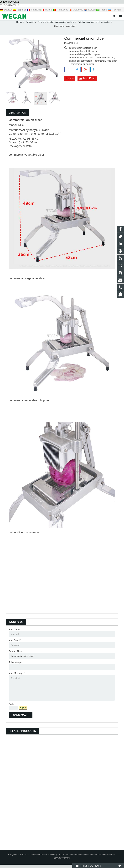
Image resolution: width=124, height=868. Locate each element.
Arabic (102, 10)
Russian (114, 10)
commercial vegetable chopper (85, 56)
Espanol (20, 10)
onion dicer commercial (81, 63)
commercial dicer (104, 59)
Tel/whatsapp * (16, 665)
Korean (90, 10)
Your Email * (15, 642)
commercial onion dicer (82, 66)
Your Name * (15, 631)
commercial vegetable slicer (83, 53)
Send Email (87, 80)
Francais (33, 10)
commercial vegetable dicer (83, 50)
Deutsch (6, 10)
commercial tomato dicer (81, 59)
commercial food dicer (106, 63)
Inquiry (70, 80)
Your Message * (17, 676)
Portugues (61, 10)
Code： (13, 708)
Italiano (47, 10)
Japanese (76, 10)
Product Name (16, 653)
